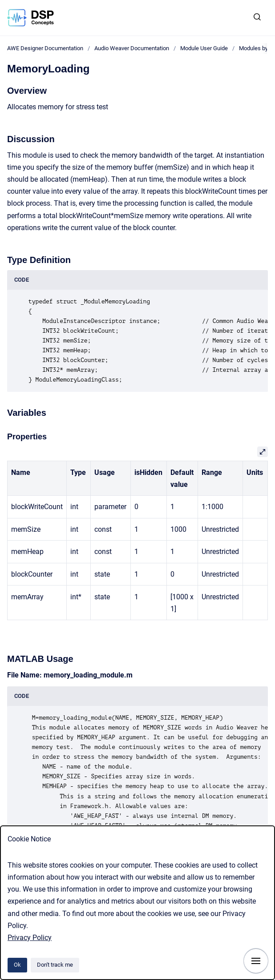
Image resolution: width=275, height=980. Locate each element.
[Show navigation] (256, 961)
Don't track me (55, 965)
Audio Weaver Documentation (132, 48)
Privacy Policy (30, 938)
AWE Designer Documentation (45, 48)
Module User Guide (204, 48)
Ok (17, 965)
